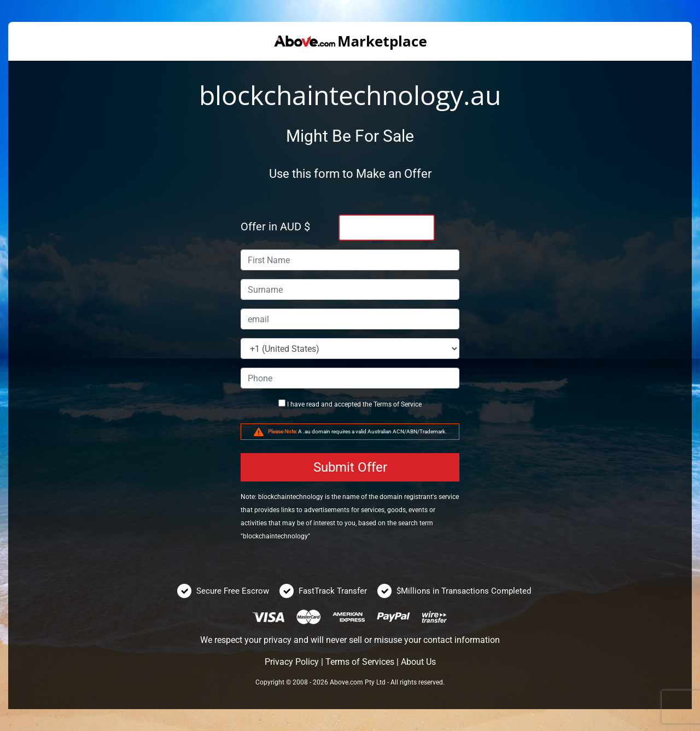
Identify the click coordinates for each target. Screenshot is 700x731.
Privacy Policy (292, 662)
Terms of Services (360, 662)
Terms (383, 404)
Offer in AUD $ (275, 227)
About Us (418, 662)
